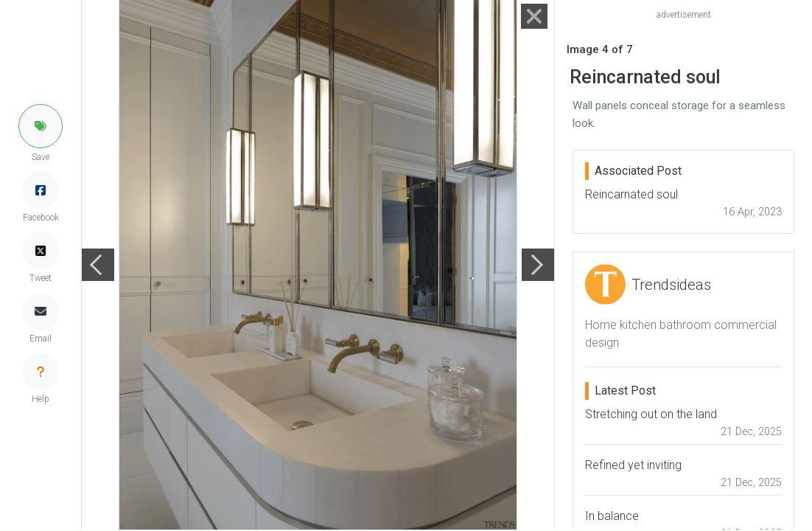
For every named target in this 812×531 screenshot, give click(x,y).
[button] (41, 126)
